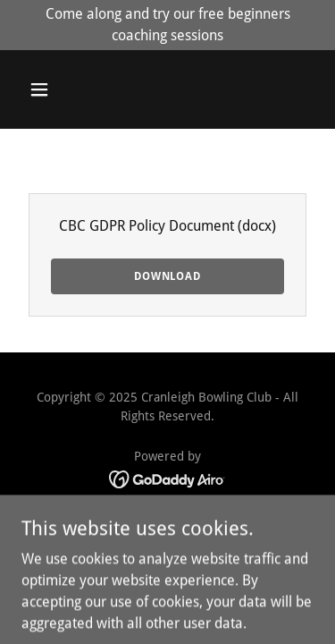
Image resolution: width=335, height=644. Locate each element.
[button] (43, 89)
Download (167, 276)
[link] (167, 478)
